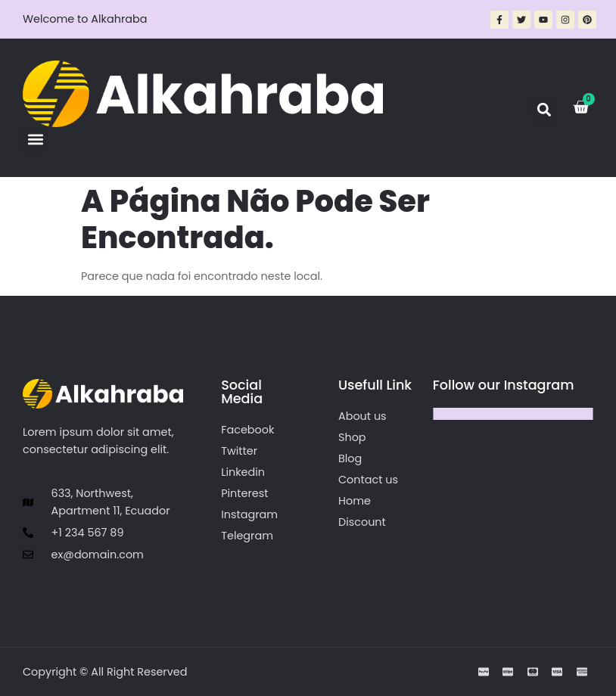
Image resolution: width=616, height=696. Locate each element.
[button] (35, 140)
